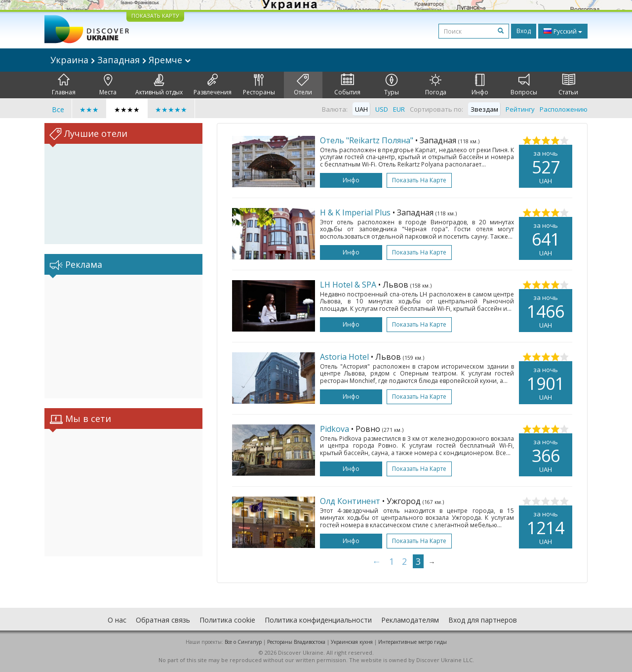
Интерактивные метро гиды (413, 642)
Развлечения (213, 85)
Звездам (484, 109)
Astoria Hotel (344, 357)
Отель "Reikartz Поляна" (367, 140)
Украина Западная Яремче (120, 60)
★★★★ (127, 109)
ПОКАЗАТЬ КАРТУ (155, 16)
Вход (524, 31)
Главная (64, 85)
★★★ (89, 109)
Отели (303, 85)
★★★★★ (171, 109)
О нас (117, 620)
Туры (392, 85)
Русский (563, 31)
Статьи (568, 85)
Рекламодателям (410, 620)
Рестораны (259, 85)
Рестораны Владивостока (296, 642)
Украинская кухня (352, 642)
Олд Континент (350, 501)
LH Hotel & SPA (348, 285)
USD (382, 109)
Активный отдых (159, 85)
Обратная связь (163, 620)
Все (58, 109)
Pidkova (335, 429)
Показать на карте (419, 180)
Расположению (564, 109)
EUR (399, 109)
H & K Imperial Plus (355, 212)
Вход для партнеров (483, 620)
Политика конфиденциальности (318, 620)
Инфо (480, 85)
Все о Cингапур (243, 642)
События (347, 85)
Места (108, 85)
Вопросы (524, 85)
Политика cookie (227, 620)
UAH (361, 109)
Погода (436, 85)
